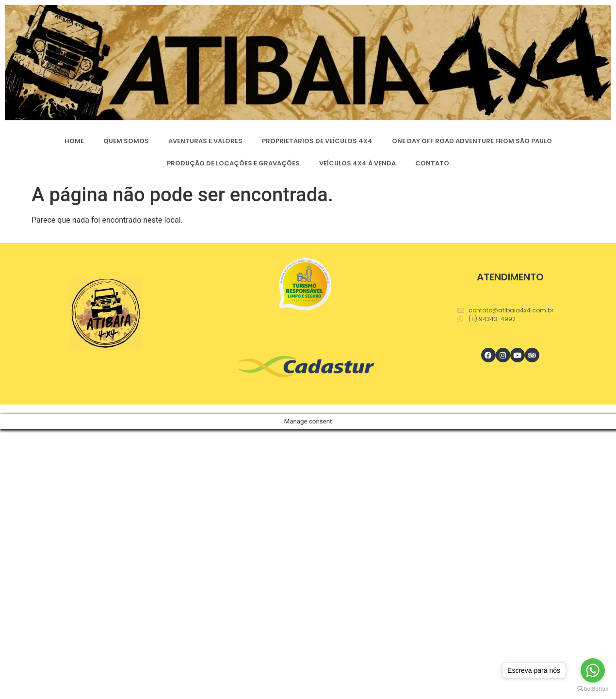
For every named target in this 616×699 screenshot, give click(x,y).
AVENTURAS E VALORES (205, 141)
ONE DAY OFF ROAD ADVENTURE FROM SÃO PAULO (472, 141)
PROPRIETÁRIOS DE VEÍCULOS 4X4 (317, 141)
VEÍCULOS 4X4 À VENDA (357, 163)
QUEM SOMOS (126, 141)
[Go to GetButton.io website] (593, 689)
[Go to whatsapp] (593, 670)
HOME (74, 141)
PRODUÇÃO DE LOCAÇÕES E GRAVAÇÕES (233, 163)
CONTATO (432, 163)
